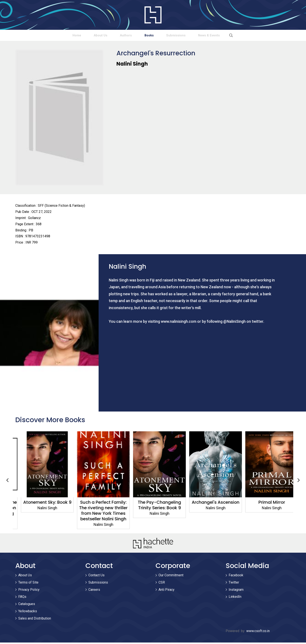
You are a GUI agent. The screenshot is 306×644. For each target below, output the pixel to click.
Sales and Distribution (35, 620)
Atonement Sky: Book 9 (97, 504)
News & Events (249, 36)
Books (156, 36)
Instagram (236, 591)
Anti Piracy (166, 591)
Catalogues (27, 605)
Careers (94, 591)
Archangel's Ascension (265, 504)
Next (299, 482)
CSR (162, 584)
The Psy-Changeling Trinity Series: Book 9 (209, 506)
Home (36, 36)
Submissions (199, 36)
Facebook (236, 576)
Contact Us (96, 576)
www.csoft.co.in (258, 632)
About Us (76, 36)
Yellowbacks (28, 612)
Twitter (234, 584)
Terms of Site (28, 584)
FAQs (22, 598)
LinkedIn (235, 598)
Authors (117, 36)
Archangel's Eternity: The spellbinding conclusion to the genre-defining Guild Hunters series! (41, 512)
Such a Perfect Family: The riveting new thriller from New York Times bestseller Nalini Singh (153, 512)
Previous (7, 482)
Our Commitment (171, 576)
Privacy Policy (29, 591)
